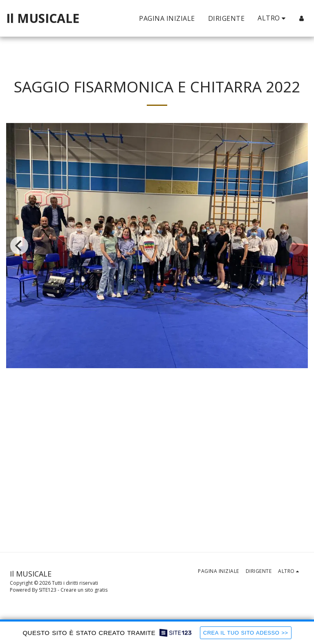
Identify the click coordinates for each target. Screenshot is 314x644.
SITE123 (48, 590)
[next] (295, 246)
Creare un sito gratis (84, 590)
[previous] (19, 246)
